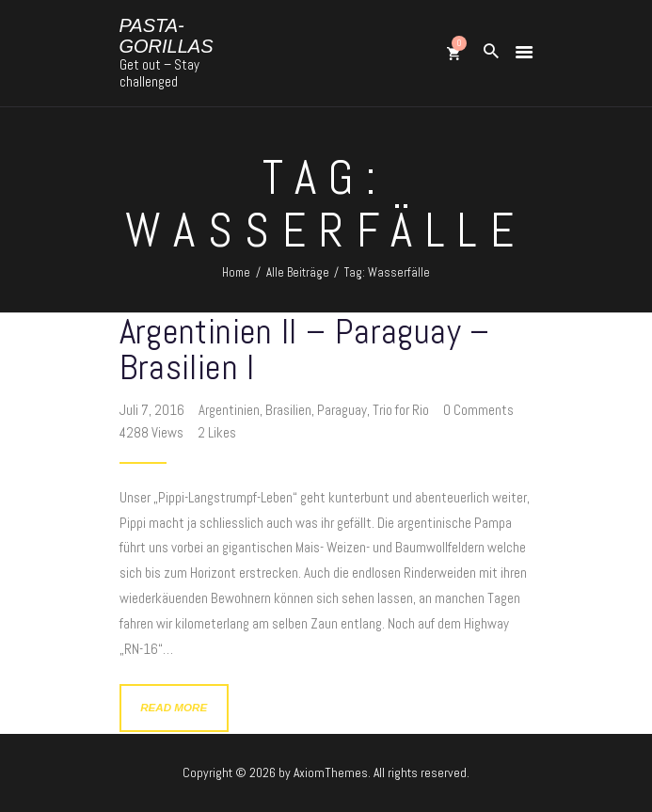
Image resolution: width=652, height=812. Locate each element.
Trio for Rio (401, 410)
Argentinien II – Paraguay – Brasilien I (305, 349)
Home (236, 272)
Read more (174, 707)
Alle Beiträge (298, 272)
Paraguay (342, 410)
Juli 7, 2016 (153, 410)
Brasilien (288, 410)
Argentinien (229, 410)
